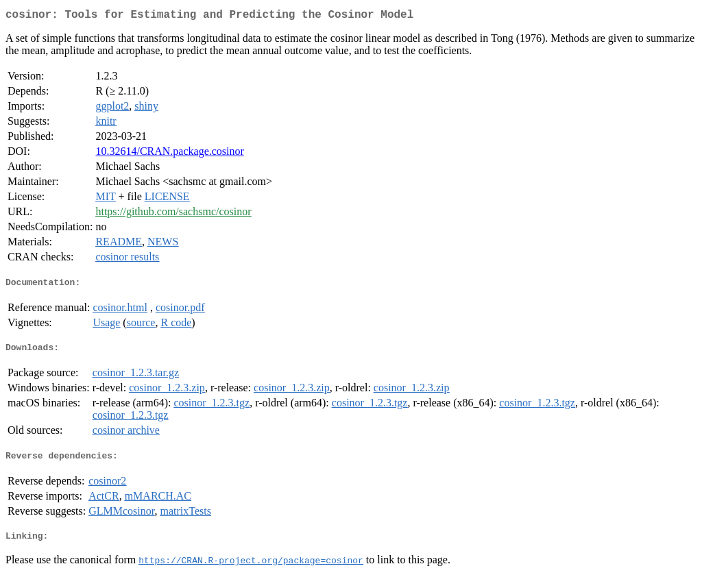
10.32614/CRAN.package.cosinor (169, 154)
